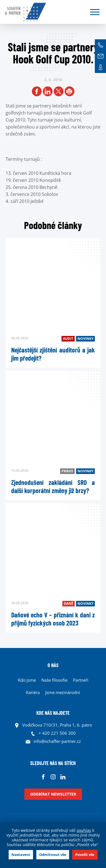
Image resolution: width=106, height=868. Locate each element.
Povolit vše (85, 855)
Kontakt (100, 67)
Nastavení (21, 855)
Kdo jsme (27, 680)
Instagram (53, 777)
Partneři (81, 680)
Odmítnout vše (53, 855)
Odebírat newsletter (53, 794)
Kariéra (33, 692)
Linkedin (63, 777)
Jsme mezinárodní (63, 692)
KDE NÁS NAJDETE (53, 713)
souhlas (84, 830)
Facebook (43, 777)
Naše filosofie (54, 680)
